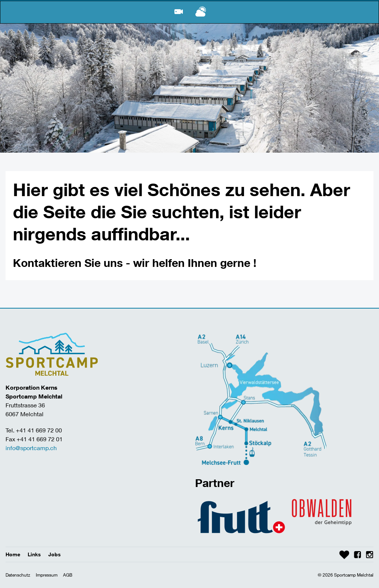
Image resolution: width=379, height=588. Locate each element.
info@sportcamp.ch (31, 448)
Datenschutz (18, 575)
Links (34, 554)
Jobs (55, 554)
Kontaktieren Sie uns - (73, 263)
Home (13, 554)
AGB (68, 575)
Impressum (47, 575)
